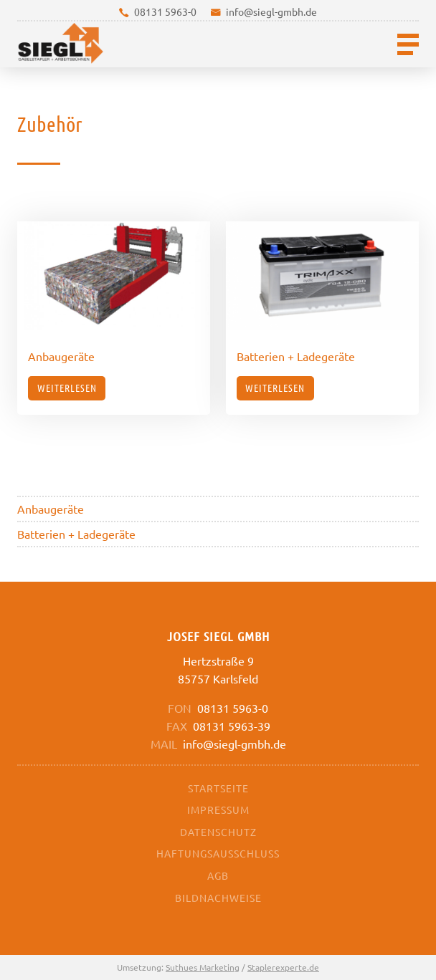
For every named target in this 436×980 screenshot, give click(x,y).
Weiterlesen (67, 388)
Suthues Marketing (203, 967)
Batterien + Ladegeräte (76, 534)
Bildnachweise (218, 898)
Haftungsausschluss (218, 853)
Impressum (218, 810)
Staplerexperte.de (283, 967)
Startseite (218, 788)
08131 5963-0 (165, 11)
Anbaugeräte (51, 509)
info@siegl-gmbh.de (271, 11)
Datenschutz (218, 832)
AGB (218, 875)
